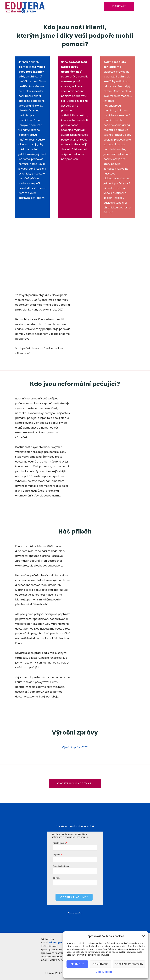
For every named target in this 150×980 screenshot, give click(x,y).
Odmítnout (101, 964)
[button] (144, 936)
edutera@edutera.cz (61, 942)
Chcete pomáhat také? (75, 783)
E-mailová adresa (61, 866)
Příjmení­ (57, 855)
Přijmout (77, 964)
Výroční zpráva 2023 (75, 747)
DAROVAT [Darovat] (119, 6)
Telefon (56, 878)
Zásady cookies (104, 972)
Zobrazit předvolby (129, 964)
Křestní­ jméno (59, 843)
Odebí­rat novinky (74, 897)
